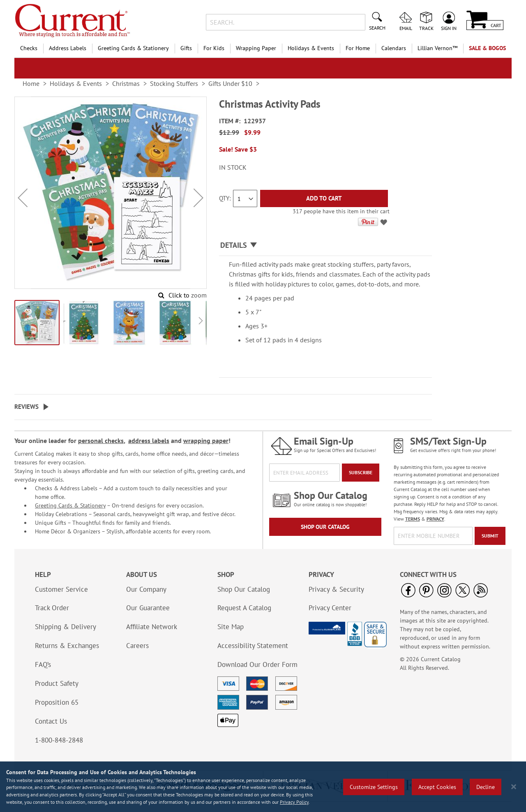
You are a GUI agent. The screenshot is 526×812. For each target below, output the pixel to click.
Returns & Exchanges (67, 646)
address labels (149, 441)
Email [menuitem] (406, 28)
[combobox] (285, 22)
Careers (137, 646)
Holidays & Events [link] (76, 83)
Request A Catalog (244, 608)
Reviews (27, 407)
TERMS (413, 519)
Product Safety (57, 683)
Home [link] (31, 83)
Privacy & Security (336, 589)
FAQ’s (43, 664)
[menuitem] (437, 48)
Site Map (231, 627)
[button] (23, 198)
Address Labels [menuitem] (68, 48)
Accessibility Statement (253, 646)
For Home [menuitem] (358, 48)
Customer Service (61, 589)
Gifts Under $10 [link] (230, 83)
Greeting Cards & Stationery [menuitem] (133, 48)
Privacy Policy (294, 802)
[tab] (325, 246)
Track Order (52, 608)
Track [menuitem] (426, 28)
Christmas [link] (126, 83)
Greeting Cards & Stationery (70, 505)
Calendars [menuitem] (394, 48)
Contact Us (51, 721)
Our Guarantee (148, 608)
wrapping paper (206, 441)
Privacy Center (330, 608)
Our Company (146, 589)
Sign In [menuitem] (449, 28)
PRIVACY (435, 519)
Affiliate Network (152, 627)
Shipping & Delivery (66, 627)
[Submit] (490, 536)
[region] (263, 787)
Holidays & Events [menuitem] (311, 48)
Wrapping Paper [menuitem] (256, 48)
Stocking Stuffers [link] (174, 83)
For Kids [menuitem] (214, 48)
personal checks (101, 441)
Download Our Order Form (257, 664)
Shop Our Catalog (325, 527)
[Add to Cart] (324, 198)
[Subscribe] (361, 473)
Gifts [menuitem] (186, 48)
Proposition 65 (57, 702)
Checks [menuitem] (29, 48)
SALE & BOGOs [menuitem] (487, 48)
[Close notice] (514, 787)
